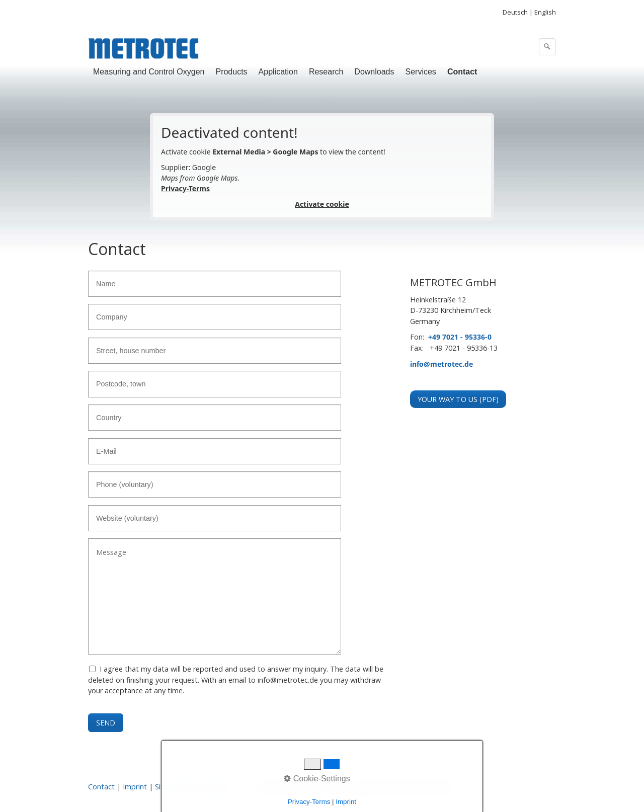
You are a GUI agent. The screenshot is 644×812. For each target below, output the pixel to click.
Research (326, 72)
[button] (458, 399)
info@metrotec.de (441, 364)
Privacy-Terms (185, 188)
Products (231, 72)
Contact (462, 72)
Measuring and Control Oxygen (149, 72)
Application (278, 72)
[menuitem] (149, 72)
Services (421, 72)
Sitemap (169, 787)
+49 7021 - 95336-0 (460, 337)
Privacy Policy (213, 787)
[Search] (547, 47)
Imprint (135, 787)
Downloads (374, 72)
